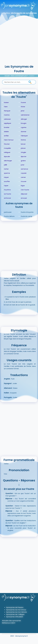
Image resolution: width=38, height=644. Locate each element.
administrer (25, 115)
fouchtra (7, 190)
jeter (23, 111)
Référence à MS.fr (9, 623)
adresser (7, 119)
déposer (24, 194)
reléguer (7, 152)
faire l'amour (9, 140)
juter (23, 165)
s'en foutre (25, 190)
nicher (6, 169)
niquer (6, 177)
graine (23, 161)
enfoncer (7, 198)
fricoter (7, 144)
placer (23, 148)
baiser (6, 102)
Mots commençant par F (19, 76)
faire (6, 107)
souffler (7, 181)
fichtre (23, 140)
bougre (24, 123)
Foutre (32, 76)
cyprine (24, 127)
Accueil (7, 76)
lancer (23, 144)
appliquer (8, 123)
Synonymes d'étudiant (15, 617)
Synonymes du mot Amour (16, 610)
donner (24, 132)
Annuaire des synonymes (11, 621)
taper (6, 186)
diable (6, 132)
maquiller (7, 148)
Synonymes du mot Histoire (16, 612)
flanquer (7, 111)
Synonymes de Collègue (15, 614)
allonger (24, 119)
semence (24, 169)
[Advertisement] (19, 44)
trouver (24, 181)
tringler (24, 152)
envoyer (24, 198)
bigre (23, 186)
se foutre (8, 194)
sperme (7, 173)
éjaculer (7, 156)
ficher (23, 107)
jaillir (6, 165)
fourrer (23, 102)
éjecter (24, 156)
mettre (7, 115)
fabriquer (24, 136)
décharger (8, 161)
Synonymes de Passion (15, 607)
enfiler (6, 136)
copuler (24, 173)
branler (7, 127)
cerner (23, 177)
